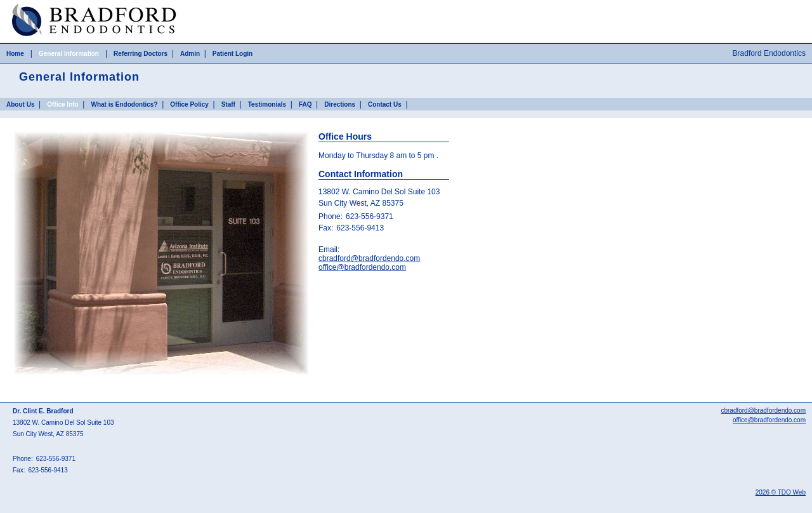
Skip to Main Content (35, 4)
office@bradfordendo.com (362, 267)
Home (15, 54)
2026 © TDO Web (781, 492)
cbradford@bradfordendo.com (369, 258)
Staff (228, 104)
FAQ (305, 104)
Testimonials (267, 104)
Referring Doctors (141, 54)
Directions (340, 104)
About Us (20, 104)
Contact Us (385, 104)
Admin (190, 54)
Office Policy (189, 104)
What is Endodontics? (125, 104)
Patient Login (232, 54)
